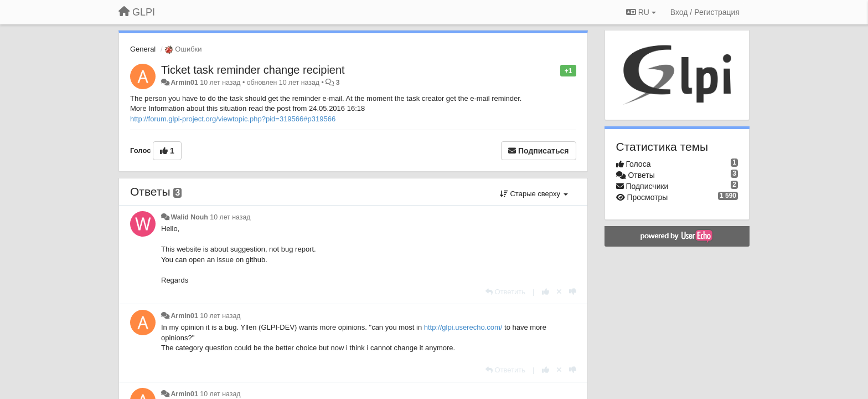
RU (641, 12)
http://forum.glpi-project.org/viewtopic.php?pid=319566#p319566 (233, 119)
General (143, 49)
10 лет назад (230, 217)
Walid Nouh (189, 217)
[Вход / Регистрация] (705, 12)
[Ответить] (505, 292)
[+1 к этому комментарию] (546, 292)
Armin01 (184, 83)
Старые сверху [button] (534, 194)
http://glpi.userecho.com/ (463, 327)
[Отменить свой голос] (559, 292)
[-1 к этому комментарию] (573, 292)
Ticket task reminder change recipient (253, 70)
